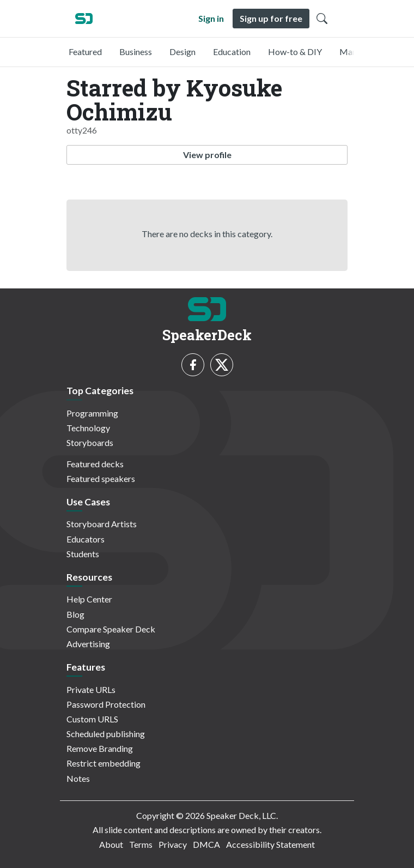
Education (232, 52)
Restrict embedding (103, 763)
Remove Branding (100, 748)
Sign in (211, 18)
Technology (88, 428)
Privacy (173, 844)
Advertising (88, 644)
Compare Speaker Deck (111, 629)
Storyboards (90, 442)
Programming (92, 413)
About (111, 844)
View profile (207, 155)
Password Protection (106, 704)
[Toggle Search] (322, 19)
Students (83, 554)
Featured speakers (101, 478)
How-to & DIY (295, 52)
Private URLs (91, 689)
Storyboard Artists (102, 524)
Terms (141, 844)
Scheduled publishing (106, 734)
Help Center (89, 599)
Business (136, 52)
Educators (86, 539)
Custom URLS (92, 719)
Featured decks (95, 464)
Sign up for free (271, 18)
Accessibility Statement (270, 844)
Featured (85, 52)
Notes (78, 778)
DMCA (206, 844)
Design (182, 52)
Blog (75, 614)
